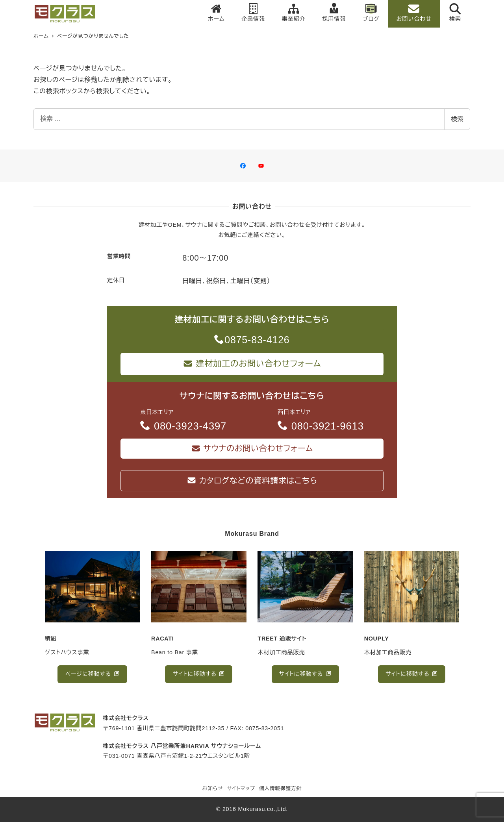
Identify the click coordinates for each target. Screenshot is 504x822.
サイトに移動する (196, 674)
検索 (457, 119)
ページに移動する (89, 674)
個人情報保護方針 (281, 789)
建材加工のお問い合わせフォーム (252, 364)
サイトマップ (241, 789)
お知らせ (213, 789)
